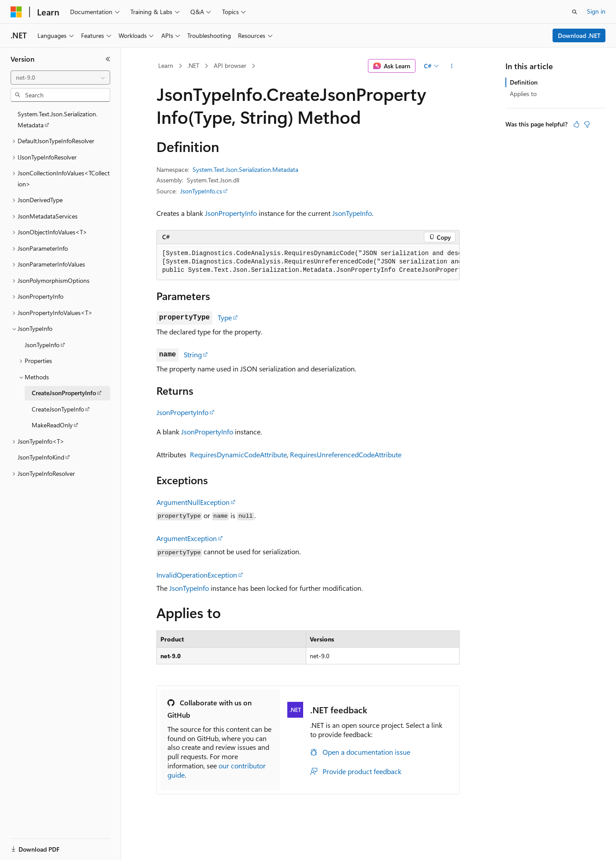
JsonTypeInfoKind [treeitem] (41, 457)
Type (225, 317)
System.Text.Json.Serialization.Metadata (245, 169)
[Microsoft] (16, 12)
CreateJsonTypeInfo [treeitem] (58, 409)
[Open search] (575, 12)
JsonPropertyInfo (231, 213)
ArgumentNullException (193, 502)
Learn (166, 65)
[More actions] (452, 66)
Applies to (523, 94)
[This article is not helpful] (587, 124)
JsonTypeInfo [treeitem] (42, 345)
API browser (230, 65)
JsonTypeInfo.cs (201, 191)
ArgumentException (187, 538)
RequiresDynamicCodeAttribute (238, 454)
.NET (193, 65)
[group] (308, 262)
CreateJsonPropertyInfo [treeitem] (64, 393)
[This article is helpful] (576, 124)
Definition (524, 82)
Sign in (596, 11)
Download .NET (579, 35)
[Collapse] (108, 59)
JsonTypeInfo (352, 213)
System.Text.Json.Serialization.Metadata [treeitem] (58, 119)
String (193, 354)
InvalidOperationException (197, 575)
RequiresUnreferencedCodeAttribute (346, 454)
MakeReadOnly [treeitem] (52, 425)
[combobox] (60, 78)
